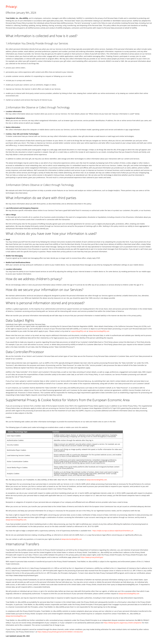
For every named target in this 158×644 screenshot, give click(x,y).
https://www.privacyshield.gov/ (92, 557)
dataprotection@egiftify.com (99, 331)
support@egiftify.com (79, 331)
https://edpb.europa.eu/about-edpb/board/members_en (113, 531)
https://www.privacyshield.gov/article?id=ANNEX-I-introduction (60, 632)
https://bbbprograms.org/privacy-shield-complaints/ (123, 623)
